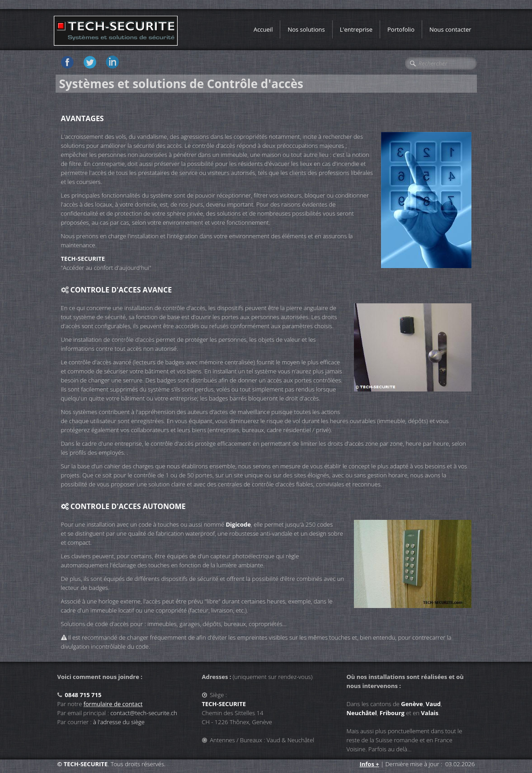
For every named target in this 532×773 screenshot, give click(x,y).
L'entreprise (356, 29)
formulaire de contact (113, 704)
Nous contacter (450, 29)
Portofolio (401, 29)
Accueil (263, 29)
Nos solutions (306, 29)
